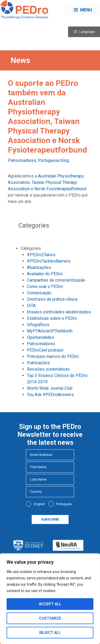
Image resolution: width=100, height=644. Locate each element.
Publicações (38, 363)
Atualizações (39, 267)
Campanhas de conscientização (56, 280)
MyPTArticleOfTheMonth (50, 331)
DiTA (31, 306)
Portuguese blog (53, 160)
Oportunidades (41, 337)
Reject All (50, 633)
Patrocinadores (22, 160)
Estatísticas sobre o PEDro (52, 318)
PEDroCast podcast (45, 350)
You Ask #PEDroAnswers (50, 395)
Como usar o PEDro (45, 287)
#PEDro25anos (41, 255)
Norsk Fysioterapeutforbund (60, 189)
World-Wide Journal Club (50, 388)
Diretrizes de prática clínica (52, 299)
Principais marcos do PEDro (53, 356)
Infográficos (38, 325)
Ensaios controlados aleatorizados (59, 312)
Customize (50, 618)
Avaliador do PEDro (45, 274)
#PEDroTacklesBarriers (49, 261)
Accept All (50, 604)
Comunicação (39, 293)
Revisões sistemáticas (48, 369)
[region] (50, 599)
